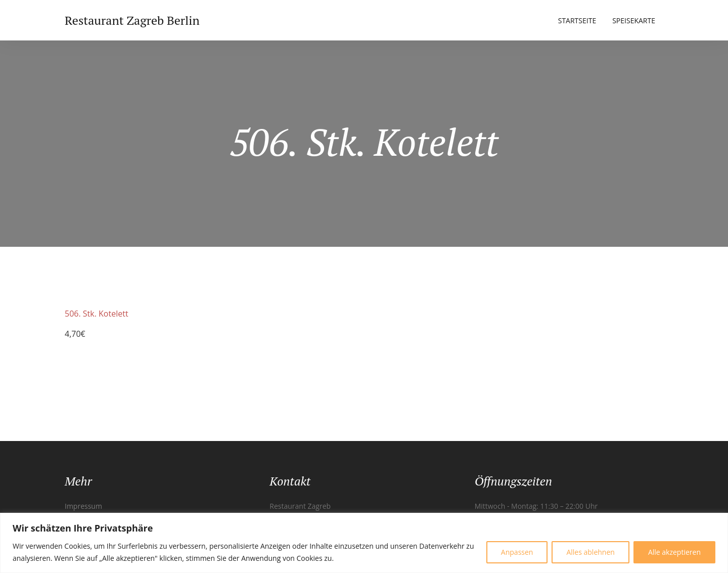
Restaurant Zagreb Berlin (132, 20)
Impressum (83, 506)
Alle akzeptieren (674, 552)
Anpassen (517, 552)
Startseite (577, 20)
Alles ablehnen (590, 552)
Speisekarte (634, 20)
